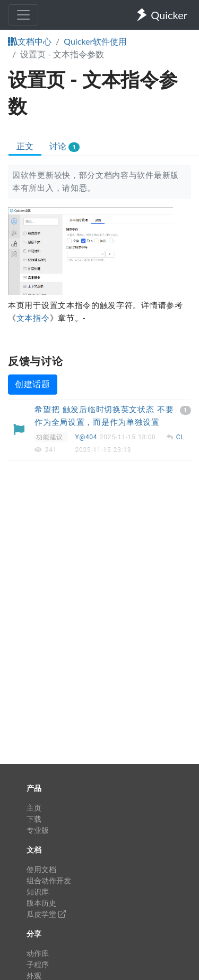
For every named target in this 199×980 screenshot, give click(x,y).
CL (180, 437)
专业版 (38, 830)
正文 (25, 146)
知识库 (38, 892)
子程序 (38, 964)
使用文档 (41, 869)
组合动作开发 (49, 880)
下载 (34, 819)
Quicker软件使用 (95, 41)
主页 (34, 808)
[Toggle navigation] (23, 15)
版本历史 (41, 903)
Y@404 (88, 437)
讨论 (64, 146)
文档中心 (30, 41)
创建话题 (33, 384)
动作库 (38, 953)
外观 (34, 975)
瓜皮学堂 (46, 914)
